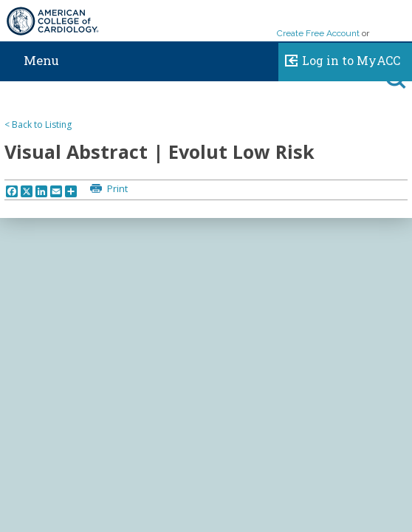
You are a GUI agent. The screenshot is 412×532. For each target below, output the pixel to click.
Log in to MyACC (339, 58)
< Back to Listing (38, 125)
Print (116, 188)
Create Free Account (318, 33)
